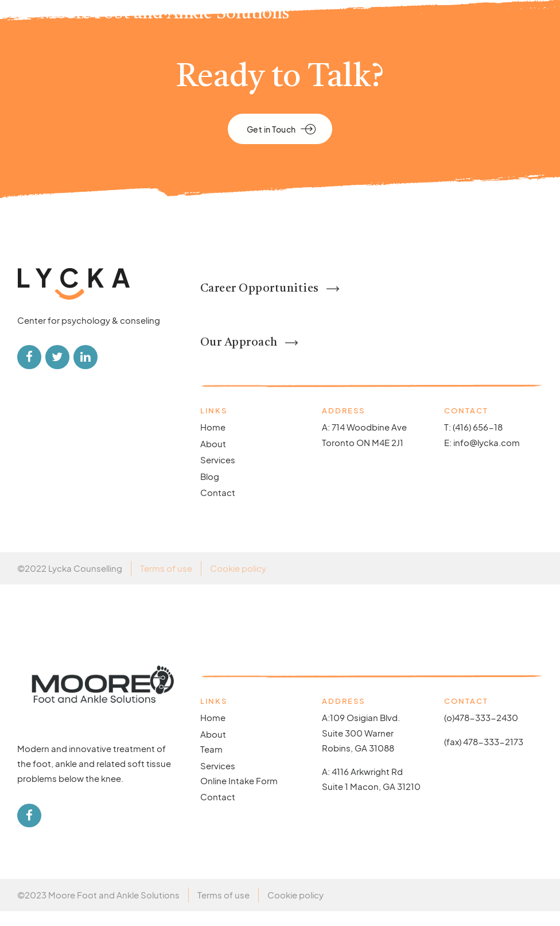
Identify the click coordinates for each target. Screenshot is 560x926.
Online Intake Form (239, 795)
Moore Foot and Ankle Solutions (164, 14)
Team (211, 763)
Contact (218, 507)
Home (213, 442)
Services (218, 474)
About (213, 458)
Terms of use (166, 582)
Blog (210, 491)
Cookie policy (238, 582)
